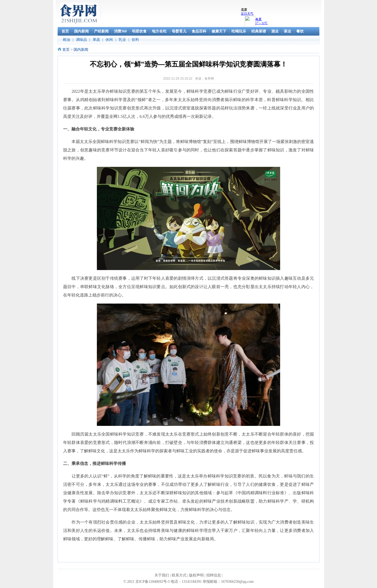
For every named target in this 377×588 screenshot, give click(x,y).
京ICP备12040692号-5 (153, 582)
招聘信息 (214, 575)
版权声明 (196, 575)
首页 (66, 50)
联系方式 (179, 575)
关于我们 (162, 575)
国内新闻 (81, 50)
